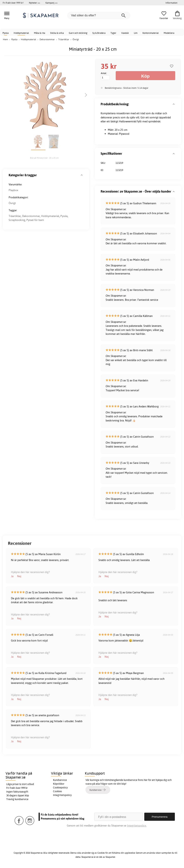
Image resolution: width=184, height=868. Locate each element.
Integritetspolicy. (137, 826)
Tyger (113, 33)
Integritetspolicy (62, 795)
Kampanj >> (51, 3)
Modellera (169, 33)
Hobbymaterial (21, 33)
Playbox (13, 190)
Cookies (57, 791)
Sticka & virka (57, 33)
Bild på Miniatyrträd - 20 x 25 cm (44, 158)
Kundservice (60, 780)
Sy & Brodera (99, 33)
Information (171, 3)
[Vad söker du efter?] (99, 15)
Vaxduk (125, 33)
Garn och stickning (78, 33)
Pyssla (6, 33)
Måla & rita (40, 33)
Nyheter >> (34, 3)
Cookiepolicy (60, 788)
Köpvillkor (59, 784)
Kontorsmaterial (151, 33)
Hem (5, 39)
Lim (136, 33)
